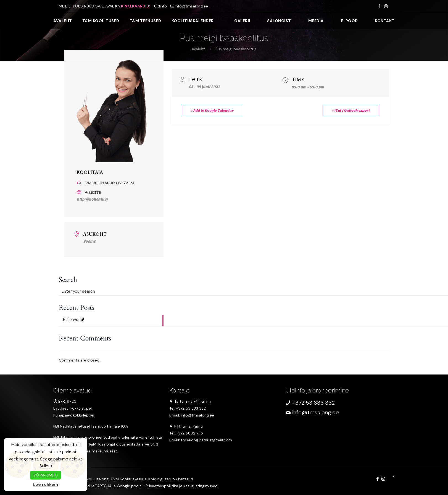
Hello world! (73, 319)
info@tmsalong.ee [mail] (191, 6)
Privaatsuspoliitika (162, 486)
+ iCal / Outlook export (351, 110)
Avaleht (198, 49)
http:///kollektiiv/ (93, 199)
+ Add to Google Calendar (213, 110)
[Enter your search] (111, 291)
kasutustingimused (201, 486)
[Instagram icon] (386, 6)
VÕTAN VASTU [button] (46, 475)
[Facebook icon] (379, 6)
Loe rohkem (46, 484)
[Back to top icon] (393, 477)
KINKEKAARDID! (136, 6)
